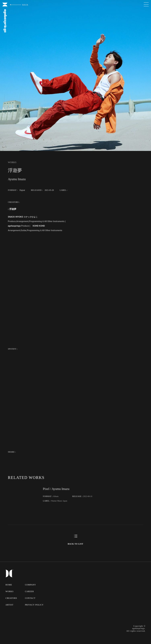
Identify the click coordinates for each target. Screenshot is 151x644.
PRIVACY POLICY (34, 605)
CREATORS (11, 598)
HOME (9, 585)
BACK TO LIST (75, 544)
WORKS (10, 591)
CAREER (29, 591)
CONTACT (30, 598)
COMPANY (30, 585)
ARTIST (9, 605)
